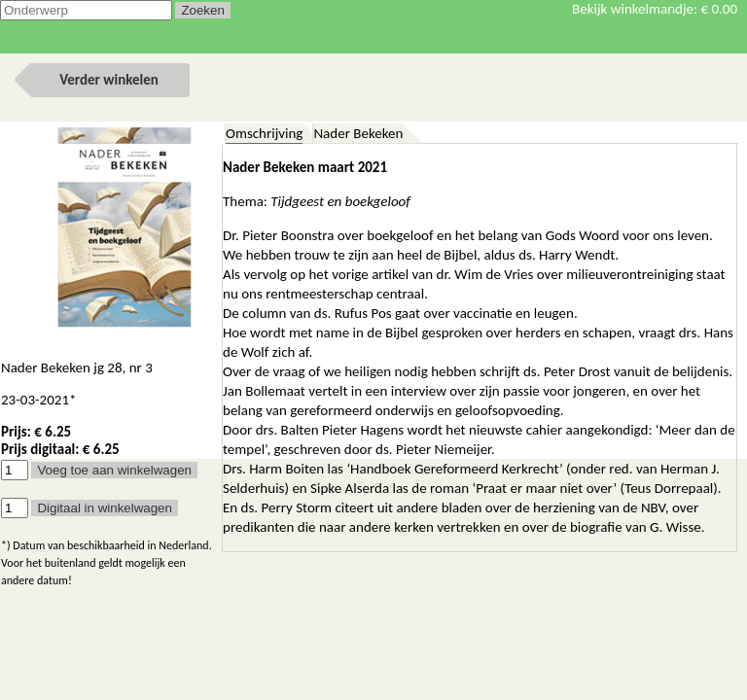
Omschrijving (264, 133)
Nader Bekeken (358, 133)
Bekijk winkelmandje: (655, 9)
